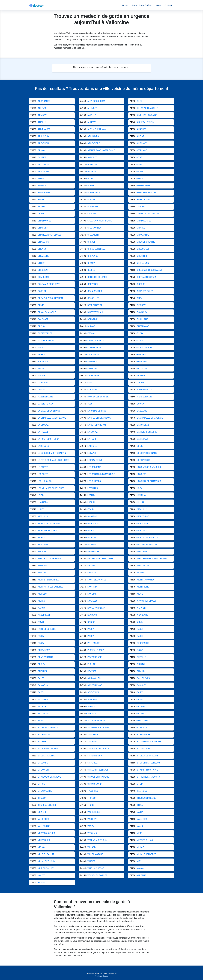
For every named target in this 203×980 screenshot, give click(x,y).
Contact (168, 5)
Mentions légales (102, 976)
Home (125, 5)
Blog (158, 5)
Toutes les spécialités (142, 5)
